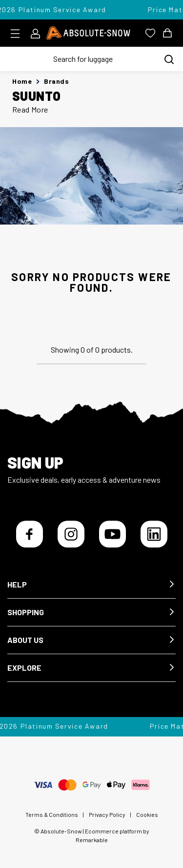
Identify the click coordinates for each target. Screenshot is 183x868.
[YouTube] (112, 534)
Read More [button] (30, 109)
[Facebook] (30, 534)
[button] (91, 585)
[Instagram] (71, 534)
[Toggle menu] (18, 34)
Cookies (147, 814)
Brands (56, 81)
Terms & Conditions (52, 814)
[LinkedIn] (154, 534)
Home (22, 81)
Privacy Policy (107, 814)
